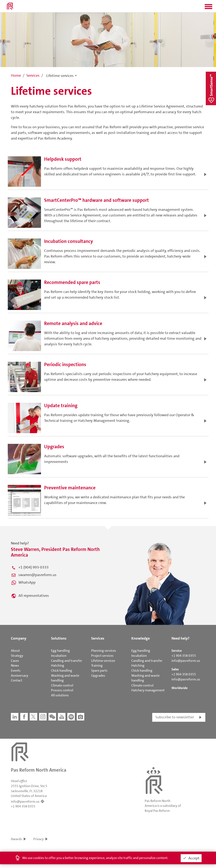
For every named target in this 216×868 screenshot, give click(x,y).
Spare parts (99, 670)
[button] (208, 8)
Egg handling (60, 651)
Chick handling (62, 670)
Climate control (62, 685)
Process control (62, 690)
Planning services (104, 651)
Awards (16, 839)
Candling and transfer (67, 661)
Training (97, 665)
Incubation (59, 656)
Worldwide (180, 688)
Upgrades (98, 676)
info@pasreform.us (186, 661)
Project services (102, 656)
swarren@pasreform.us (37, 575)
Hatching (58, 665)
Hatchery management (148, 690)
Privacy (38, 839)
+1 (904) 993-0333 (33, 567)
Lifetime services (60, 76)
